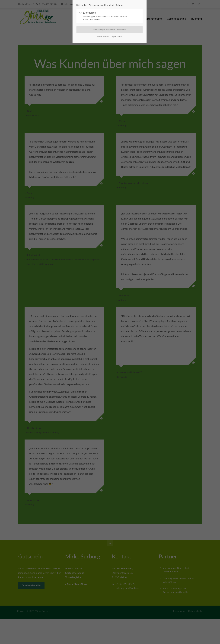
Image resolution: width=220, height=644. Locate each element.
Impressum (116, 36)
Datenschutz (103, 36)
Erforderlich (108, 16)
